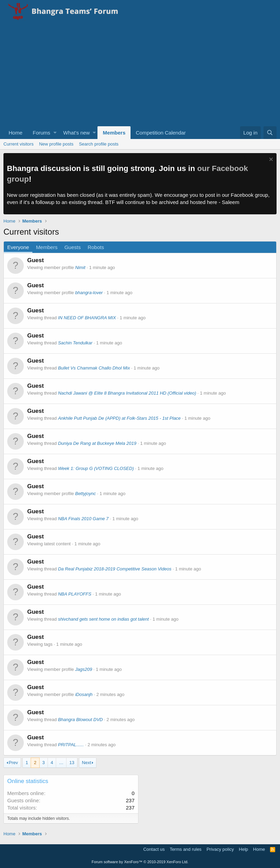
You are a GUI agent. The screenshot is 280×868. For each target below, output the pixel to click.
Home (15, 133)
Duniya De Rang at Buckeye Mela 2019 (97, 443)
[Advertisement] (140, 75)
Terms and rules (186, 849)
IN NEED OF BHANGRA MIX (87, 318)
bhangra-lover (89, 293)
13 (72, 763)
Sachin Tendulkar (75, 343)
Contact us (154, 849)
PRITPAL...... (71, 745)
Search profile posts (99, 144)
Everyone (18, 247)
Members (114, 133)
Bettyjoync (85, 494)
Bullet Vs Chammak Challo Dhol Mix (94, 368)
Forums (42, 133)
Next (87, 763)
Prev (13, 763)
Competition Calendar (161, 133)
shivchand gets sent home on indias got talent (103, 619)
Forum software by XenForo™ (140, 862)
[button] (55, 133)
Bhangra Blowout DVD (80, 720)
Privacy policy (220, 849)
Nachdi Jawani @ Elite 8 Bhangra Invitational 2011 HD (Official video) (127, 393)
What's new (77, 133)
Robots (96, 247)
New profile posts (56, 144)
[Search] (270, 133)
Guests (73, 247)
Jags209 (84, 669)
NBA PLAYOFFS (75, 594)
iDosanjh (84, 694)
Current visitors (18, 144)
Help (244, 849)
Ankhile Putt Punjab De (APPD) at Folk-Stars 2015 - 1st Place (119, 418)
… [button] (61, 763)
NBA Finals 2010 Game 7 (83, 519)
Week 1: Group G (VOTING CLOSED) (96, 468)
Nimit (80, 267)
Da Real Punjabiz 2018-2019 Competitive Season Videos (115, 569)
